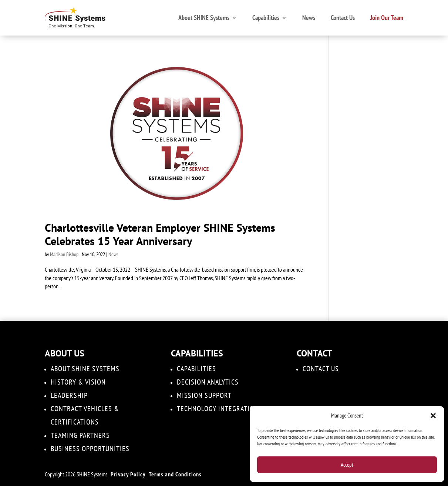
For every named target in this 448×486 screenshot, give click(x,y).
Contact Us (343, 18)
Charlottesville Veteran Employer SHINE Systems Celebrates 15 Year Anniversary (160, 234)
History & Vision (78, 382)
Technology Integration (218, 409)
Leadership (69, 395)
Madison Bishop (64, 254)
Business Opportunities (90, 449)
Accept (347, 465)
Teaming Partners (80, 435)
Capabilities (266, 18)
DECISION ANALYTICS (208, 382)
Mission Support (204, 395)
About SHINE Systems (204, 18)
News (309, 18)
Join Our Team (387, 18)
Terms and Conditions (175, 474)
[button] (433, 416)
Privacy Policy (128, 474)
